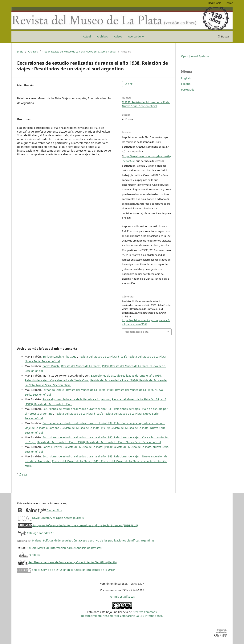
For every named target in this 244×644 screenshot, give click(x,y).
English (186, 78)
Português (188, 89)
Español (186, 84)
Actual (87, 36)
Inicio (20, 52)
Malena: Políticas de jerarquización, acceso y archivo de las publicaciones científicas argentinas (86, 540)
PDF (130, 84)
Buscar (224, 36)
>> (26, 474)
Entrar (229, 3)
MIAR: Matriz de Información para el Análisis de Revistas (65, 548)
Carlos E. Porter (53, 447)
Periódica (34, 555)
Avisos (118, 36)
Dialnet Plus (54, 510)
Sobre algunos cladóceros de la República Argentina (76, 399)
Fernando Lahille (54, 390)
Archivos (102, 36)
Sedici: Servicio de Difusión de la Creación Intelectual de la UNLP (66, 570)
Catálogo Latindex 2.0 (41, 533)
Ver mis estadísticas (122, 597)
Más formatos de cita (137, 332)
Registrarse (215, 3)
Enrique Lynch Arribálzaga (60, 357)
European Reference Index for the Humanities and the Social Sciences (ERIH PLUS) (85, 525)
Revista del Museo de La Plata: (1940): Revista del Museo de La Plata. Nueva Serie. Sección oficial (99, 442)
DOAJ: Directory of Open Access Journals (58, 518)
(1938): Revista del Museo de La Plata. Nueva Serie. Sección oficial (79, 52)
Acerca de (135, 36)
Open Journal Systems (195, 56)
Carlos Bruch (51, 366)
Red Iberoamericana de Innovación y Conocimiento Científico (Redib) (73, 562)
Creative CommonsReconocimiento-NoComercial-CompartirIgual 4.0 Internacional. (122, 614)
